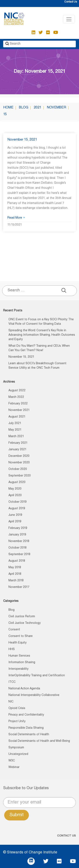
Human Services (19, 656)
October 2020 (18, 469)
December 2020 (19, 456)
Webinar (14, 767)
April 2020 (15, 496)
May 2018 (15, 568)
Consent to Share (21, 636)
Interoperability (18, 669)
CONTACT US (66, 836)
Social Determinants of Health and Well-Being (39, 741)
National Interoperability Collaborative (34, 695)
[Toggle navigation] (69, 19)
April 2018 (15, 574)
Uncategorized (18, 754)
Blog (11, 610)
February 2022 (18, 404)
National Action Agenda (24, 689)
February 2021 (18, 443)
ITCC (12, 682)
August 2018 (17, 561)
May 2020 (15, 489)
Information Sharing (22, 663)
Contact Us (71, 2)
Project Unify (17, 722)
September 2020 (20, 476)
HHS (12, 649)
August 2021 (17, 417)
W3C (12, 761)
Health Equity (17, 643)
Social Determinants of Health (29, 735)
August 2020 (17, 482)
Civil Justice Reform (22, 617)
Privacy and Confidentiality (26, 715)
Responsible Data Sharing (26, 728)
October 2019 (17, 502)
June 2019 (15, 515)
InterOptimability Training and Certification (37, 676)
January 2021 (17, 450)
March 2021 (16, 437)
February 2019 (18, 528)
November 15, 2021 (22, 140)
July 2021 (15, 423)
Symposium (16, 748)
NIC (11, 702)
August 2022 (17, 391)
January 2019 (17, 535)
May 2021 (15, 430)
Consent (14, 630)
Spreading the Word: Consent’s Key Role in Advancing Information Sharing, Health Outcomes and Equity (42, 335)
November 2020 (19, 463)
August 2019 (17, 509)
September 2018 (19, 554)
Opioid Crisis (17, 708)
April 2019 (15, 522)
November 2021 (19, 410)
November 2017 (19, 587)
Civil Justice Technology (25, 623)
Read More (16, 218)
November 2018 (19, 541)
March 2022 (16, 397)
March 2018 (16, 581)
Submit (17, 815)
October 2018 (17, 548)
